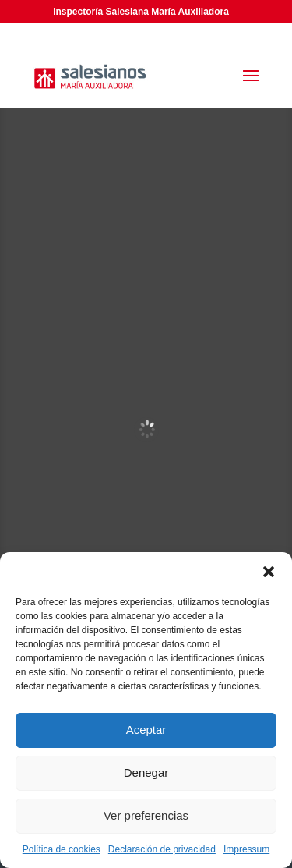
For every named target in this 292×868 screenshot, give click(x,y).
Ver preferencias (146, 815)
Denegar (146, 772)
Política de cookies (62, 849)
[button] (269, 572)
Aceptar (146, 730)
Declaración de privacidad (162, 849)
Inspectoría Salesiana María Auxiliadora (141, 12)
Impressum (246, 849)
